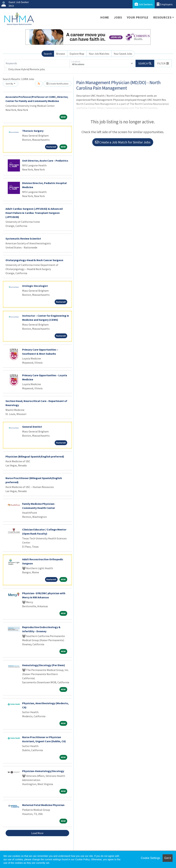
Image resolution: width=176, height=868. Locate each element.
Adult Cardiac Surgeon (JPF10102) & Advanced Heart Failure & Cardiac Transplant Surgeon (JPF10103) (34, 213)
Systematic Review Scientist (23, 239)
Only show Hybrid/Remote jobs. (27, 69)
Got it (168, 858)
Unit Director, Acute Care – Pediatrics (45, 161)
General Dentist (32, 427)
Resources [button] (162, 17)
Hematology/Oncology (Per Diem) (44, 665)
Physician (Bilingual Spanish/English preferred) (35, 456)
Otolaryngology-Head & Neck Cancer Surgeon (34, 260)
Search (48, 54)
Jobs (118, 17)
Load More (37, 833)
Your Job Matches (99, 54)
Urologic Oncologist (35, 286)
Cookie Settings (150, 858)
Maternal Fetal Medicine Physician (43, 805)
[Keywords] (37, 63)
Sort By (9, 84)
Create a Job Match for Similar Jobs (123, 142)
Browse (61, 54)
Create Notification (57, 84)
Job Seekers (144, 4)
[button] (163, 63)
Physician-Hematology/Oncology (43, 771)
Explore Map (77, 54)
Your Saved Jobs (123, 54)
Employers (165, 4)
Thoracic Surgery (33, 131)
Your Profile (138, 17)
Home (105, 17)
